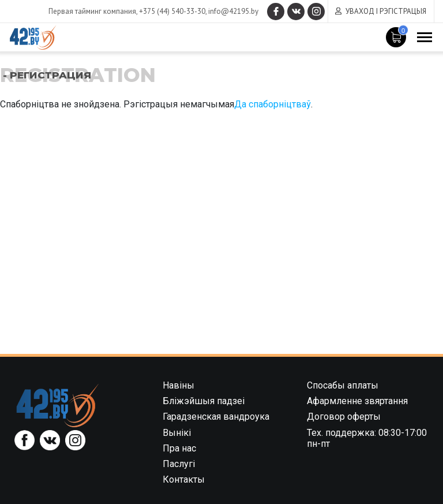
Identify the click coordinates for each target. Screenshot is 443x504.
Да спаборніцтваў (273, 104)
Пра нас (179, 448)
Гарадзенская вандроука (216, 417)
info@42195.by (233, 11)
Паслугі (179, 464)
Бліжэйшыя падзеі (204, 401)
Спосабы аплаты (343, 385)
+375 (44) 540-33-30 (172, 11)
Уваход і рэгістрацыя (386, 11)
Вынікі (177, 433)
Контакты (184, 479)
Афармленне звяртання (357, 401)
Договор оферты (344, 417)
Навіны (179, 385)
